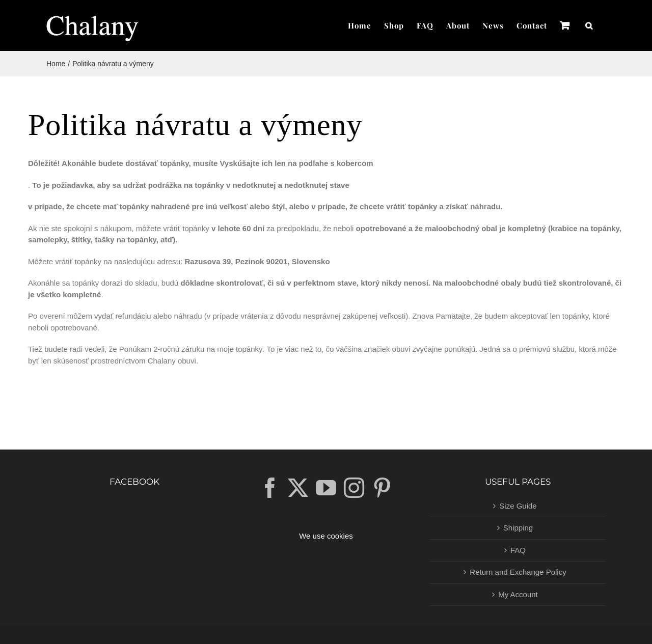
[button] (589, 25)
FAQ (518, 550)
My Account (518, 594)
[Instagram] (354, 488)
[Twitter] (298, 488)
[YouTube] (326, 488)
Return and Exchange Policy (518, 572)
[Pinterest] (382, 488)
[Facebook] (270, 488)
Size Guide (518, 506)
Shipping (518, 528)
